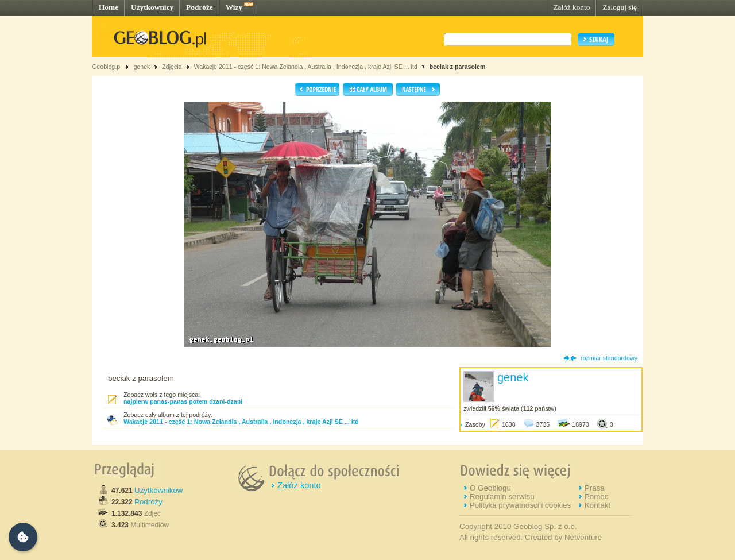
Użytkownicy (152, 7)
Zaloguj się (620, 7)
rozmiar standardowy (609, 358)
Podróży (148, 502)
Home (109, 7)
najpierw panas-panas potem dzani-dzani (183, 401)
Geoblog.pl (107, 67)
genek (142, 67)
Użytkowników (158, 490)
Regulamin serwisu (502, 497)
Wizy (234, 7)
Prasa (595, 488)
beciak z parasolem (458, 67)
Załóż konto (571, 7)
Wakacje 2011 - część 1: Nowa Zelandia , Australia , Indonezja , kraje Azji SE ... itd (305, 67)
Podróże (200, 7)
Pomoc (596, 497)
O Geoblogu (490, 488)
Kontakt (597, 505)
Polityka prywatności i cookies (520, 505)
